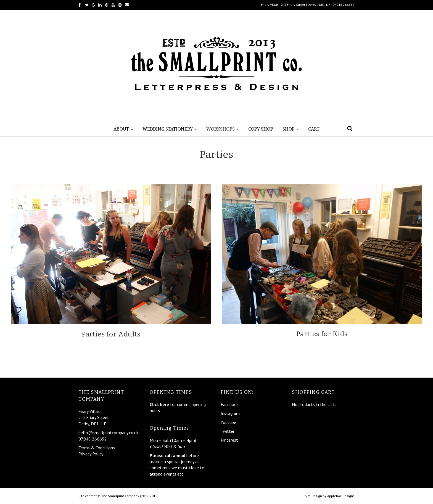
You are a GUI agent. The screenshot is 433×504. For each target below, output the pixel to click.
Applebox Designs (341, 496)
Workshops (221, 129)
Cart (314, 129)
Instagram (230, 413)
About (121, 129)
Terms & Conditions (97, 448)
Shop (289, 129)
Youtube (228, 422)
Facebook (230, 404)
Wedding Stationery (168, 129)
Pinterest (229, 440)
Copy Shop (261, 129)
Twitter (228, 431)
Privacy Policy (91, 454)
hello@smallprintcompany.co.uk (108, 433)
